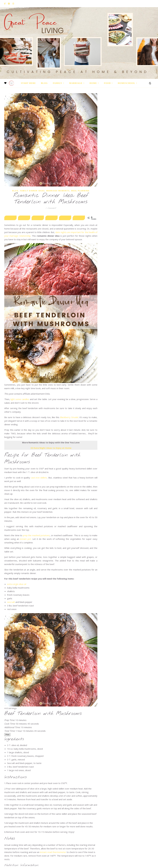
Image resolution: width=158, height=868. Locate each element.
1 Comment (51, 208)
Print (7, 735)
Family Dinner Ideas (32, 191)
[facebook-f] (5, 4)
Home (93, 83)
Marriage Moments (58, 191)
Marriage (76, 83)
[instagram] (13, 4)
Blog (44, 83)
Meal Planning (80, 191)
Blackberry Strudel (69, 417)
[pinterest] (9, 4)
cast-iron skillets (39, 478)
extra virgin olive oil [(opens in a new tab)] (17, 584)
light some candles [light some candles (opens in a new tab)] (20, 399)
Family (57, 83)
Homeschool (127, 83)
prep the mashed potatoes (36, 535)
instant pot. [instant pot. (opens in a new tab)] (26, 539)
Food (107, 83)
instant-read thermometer (53, 852)
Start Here (28, 83)
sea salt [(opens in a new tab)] (11, 602)
